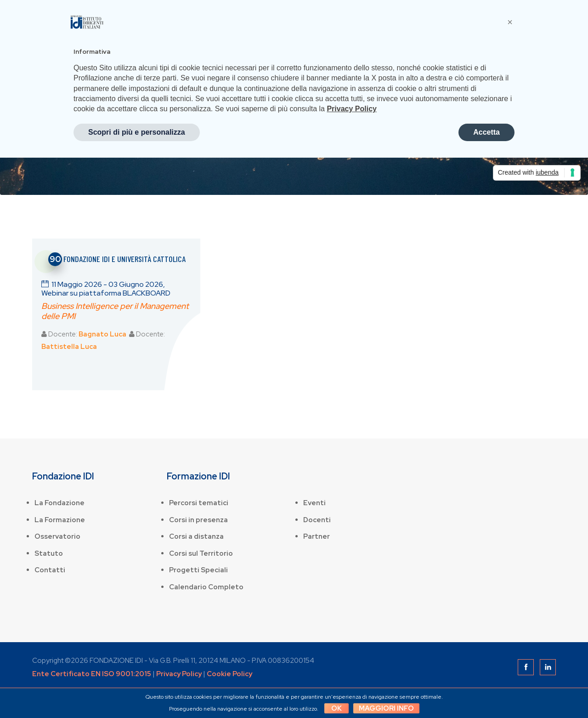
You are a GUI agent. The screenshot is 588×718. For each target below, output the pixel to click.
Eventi (314, 503)
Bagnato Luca (102, 334)
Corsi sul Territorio (201, 553)
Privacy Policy (179, 674)
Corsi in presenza (198, 520)
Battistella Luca (69, 347)
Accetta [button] (486, 132)
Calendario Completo (206, 587)
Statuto (49, 553)
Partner (317, 536)
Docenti (317, 520)
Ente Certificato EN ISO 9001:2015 (92, 674)
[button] (510, 22)
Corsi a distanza (196, 536)
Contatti (50, 570)
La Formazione (60, 520)
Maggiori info (386, 708)
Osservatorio (57, 536)
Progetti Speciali (198, 570)
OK (336, 708)
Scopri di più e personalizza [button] (137, 132)
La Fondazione (59, 503)
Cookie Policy (229, 674)
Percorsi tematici (199, 503)
